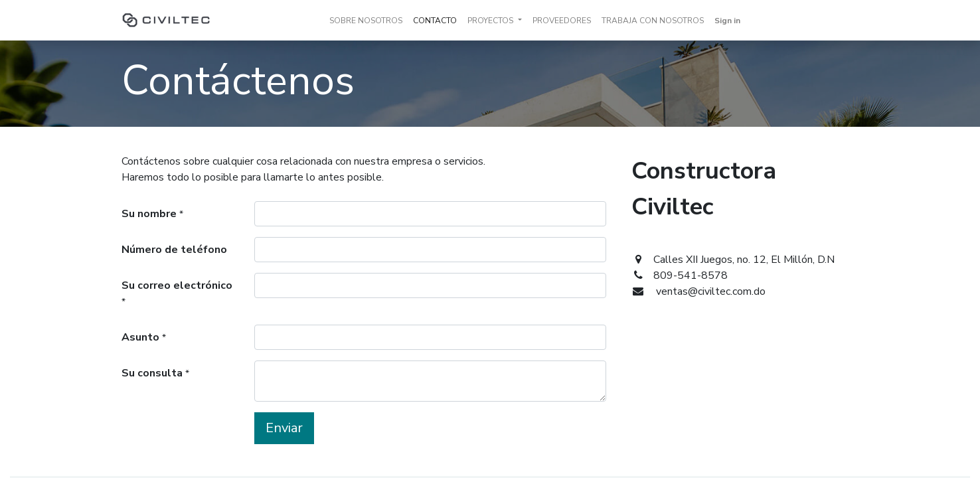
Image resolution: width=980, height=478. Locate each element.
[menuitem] (366, 21)
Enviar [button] (284, 428)
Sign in (727, 21)
